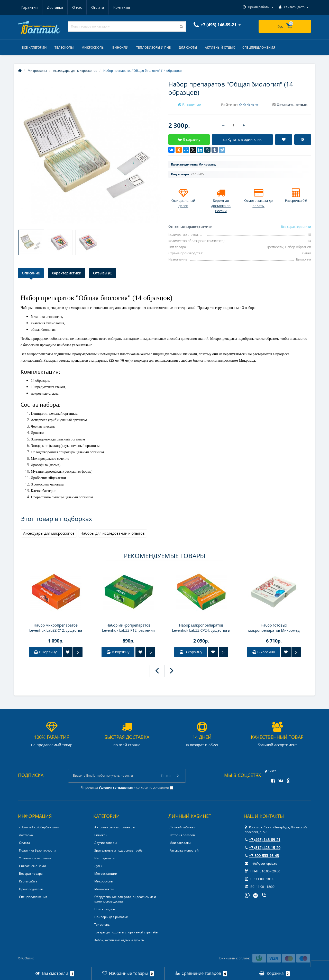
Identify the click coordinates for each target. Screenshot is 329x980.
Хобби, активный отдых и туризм (119, 940)
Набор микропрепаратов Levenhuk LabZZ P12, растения (128, 628)
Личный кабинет (182, 827)
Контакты (122, 7)
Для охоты (188, 47)
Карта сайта (28, 881)
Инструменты (105, 858)
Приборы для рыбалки (111, 917)
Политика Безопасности (37, 850)
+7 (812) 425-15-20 (263, 848)
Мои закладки (180, 843)
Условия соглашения (35, 858)
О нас (77, 7)
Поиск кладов (105, 909)
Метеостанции (106, 874)
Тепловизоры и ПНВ (154, 47)
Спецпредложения (259, 47)
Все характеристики (296, 227)
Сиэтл (271, 771)
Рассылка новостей (184, 850)
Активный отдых (220, 47)
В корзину (45, 652)
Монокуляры (104, 889)
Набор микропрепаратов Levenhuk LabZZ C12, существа (56, 628)
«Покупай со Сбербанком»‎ (39, 827)
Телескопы (64, 47)
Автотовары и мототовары (115, 827)
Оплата (98, 7)
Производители (31, 889)
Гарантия (30, 7)
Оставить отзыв (292, 105)
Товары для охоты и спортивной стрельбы (126, 932)
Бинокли (120, 47)
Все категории (34, 47)
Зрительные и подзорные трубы (119, 850)
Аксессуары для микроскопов (49, 533)
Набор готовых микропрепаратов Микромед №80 (274, 628)
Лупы (98, 866)
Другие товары (106, 843)
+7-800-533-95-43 (262, 856)
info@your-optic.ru (261, 864)
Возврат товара (31, 874)
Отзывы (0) (103, 273)
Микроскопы (93, 47)
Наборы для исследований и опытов (112, 533)
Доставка (55, 7)
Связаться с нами (33, 866)
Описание (31, 273)
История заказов (182, 835)
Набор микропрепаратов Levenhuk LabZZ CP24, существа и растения (201, 628)
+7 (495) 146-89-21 (263, 840)
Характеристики (66, 273)
